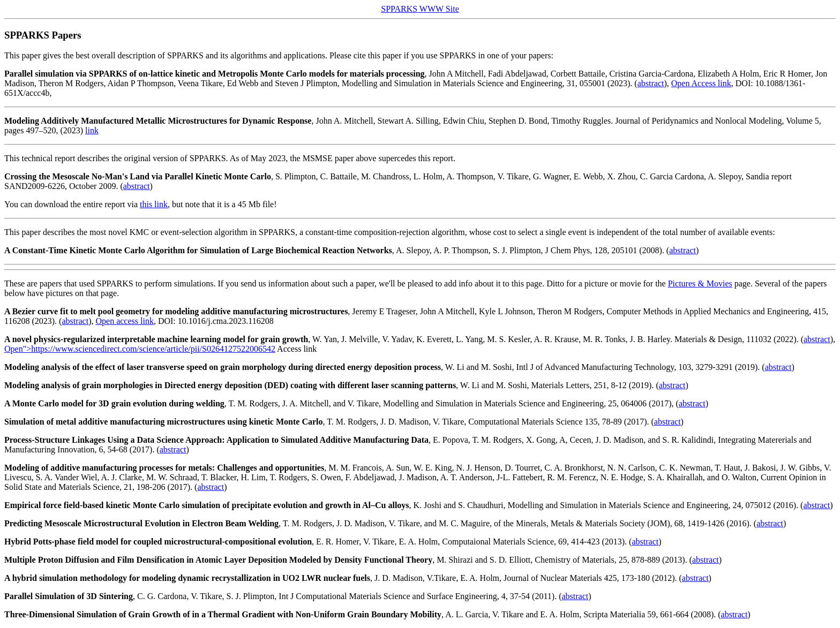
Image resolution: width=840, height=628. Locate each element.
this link (154, 204)
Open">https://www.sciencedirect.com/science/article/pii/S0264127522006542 (140, 349)
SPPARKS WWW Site (420, 9)
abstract (651, 83)
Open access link (124, 321)
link (92, 130)
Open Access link (701, 83)
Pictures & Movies (700, 283)
